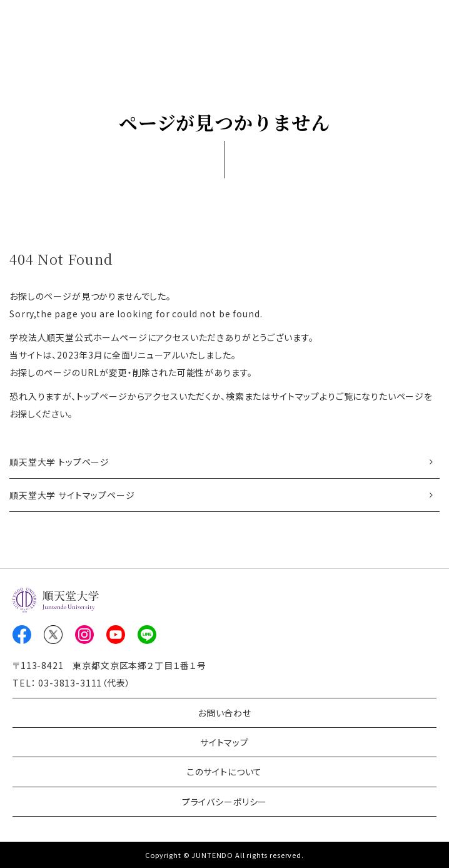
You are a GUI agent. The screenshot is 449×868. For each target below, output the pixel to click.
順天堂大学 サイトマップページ (72, 495)
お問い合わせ (224, 713)
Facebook (22, 635)
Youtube (116, 635)
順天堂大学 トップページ (59, 462)
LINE (147, 635)
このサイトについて (225, 772)
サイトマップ (224, 742)
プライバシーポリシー (224, 802)
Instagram (84, 635)
